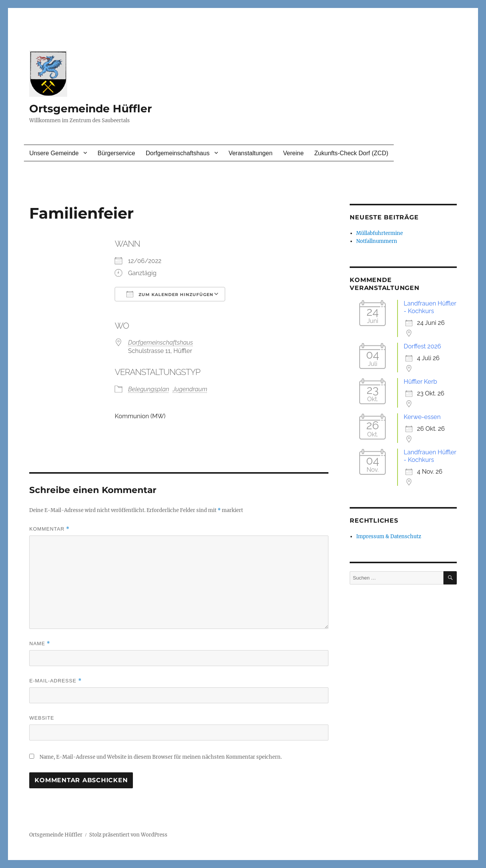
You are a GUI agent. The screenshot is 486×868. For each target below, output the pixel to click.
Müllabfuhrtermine (379, 233)
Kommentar (49, 529)
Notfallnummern (377, 241)
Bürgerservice (116, 153)
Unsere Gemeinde (54, 153)
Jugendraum (190, 389)
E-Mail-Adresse (55, 681)
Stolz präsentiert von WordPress (128, 835)
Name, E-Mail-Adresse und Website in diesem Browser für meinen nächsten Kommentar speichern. (161, 757)
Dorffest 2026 (422, 346)
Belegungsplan (148, 389)
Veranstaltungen (251, 153)
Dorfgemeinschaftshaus (178, 153)
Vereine (293, 153)
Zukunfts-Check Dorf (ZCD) (351, 153)
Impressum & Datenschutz (389, 536)
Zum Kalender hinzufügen (170, 294)
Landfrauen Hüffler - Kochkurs (430, 307)
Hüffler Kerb (420, 382)
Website (42, 718)
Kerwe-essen (422, 417)
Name (40, 644)
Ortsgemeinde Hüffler (91, 109)
